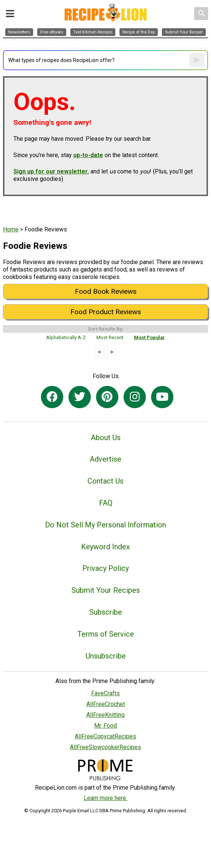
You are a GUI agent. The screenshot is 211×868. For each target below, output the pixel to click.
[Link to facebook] (52, 397)
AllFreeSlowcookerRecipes (105, 747)
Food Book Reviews (106, 291)
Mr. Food (105, 726)
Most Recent (110, 337)
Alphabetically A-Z (66, 337)
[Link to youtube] (162, 397)
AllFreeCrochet (106, 704)
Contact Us (105, 481)
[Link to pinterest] (107, 397)
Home (11, 229)
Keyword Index (105, 547)
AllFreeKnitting (105, 715)
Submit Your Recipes (106, 590)
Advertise (105, 459)
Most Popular (149, 337)
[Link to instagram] (135, 397)
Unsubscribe (106, 656)
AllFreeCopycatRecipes (105, 736)
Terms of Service (106, 634)
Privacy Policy (105, 568)
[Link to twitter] (80, 397)
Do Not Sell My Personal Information (105, 525)
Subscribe (106, 612)
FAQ (106, 503)
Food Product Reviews (106, 312)
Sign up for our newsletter (51, 171)
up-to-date (88, 155)
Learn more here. (105, 798)
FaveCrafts (105, 693)
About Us (106, 438)
